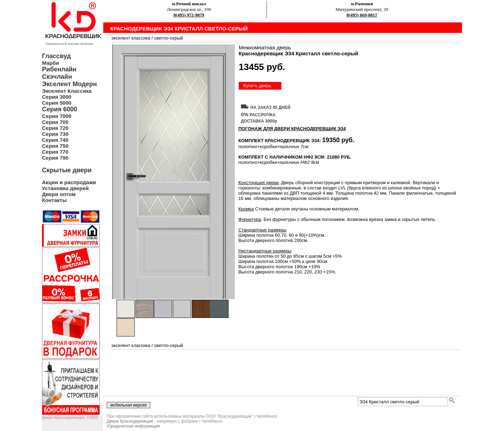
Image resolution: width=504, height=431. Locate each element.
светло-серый (169, 38)
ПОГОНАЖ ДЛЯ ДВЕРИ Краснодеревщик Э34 (292, 129)
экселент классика (131, 38)
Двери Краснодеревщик (130, 421)
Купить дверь (257, 86)
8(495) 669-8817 (362, 15)
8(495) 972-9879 (189, 15)
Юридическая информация (133, 426)
